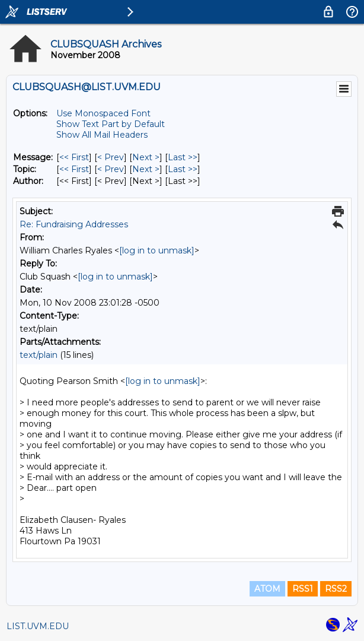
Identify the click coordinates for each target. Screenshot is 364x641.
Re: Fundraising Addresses (74, 224)
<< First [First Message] (74, 157)
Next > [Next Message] (146, 157)
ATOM (267, 589)
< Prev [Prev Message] (111, 157)
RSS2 (336, 589)
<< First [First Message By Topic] (74, 169)
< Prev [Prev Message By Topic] (111, 169)
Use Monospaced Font (103, 113)
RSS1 (303, 589)
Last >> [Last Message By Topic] (183, 169)
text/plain (39, 355)
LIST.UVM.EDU (38, 626)
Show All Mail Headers (102, 135)
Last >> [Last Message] (183, 157)
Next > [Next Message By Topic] (146, 169)
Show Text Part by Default (111, 124)
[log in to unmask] (157, 250)
